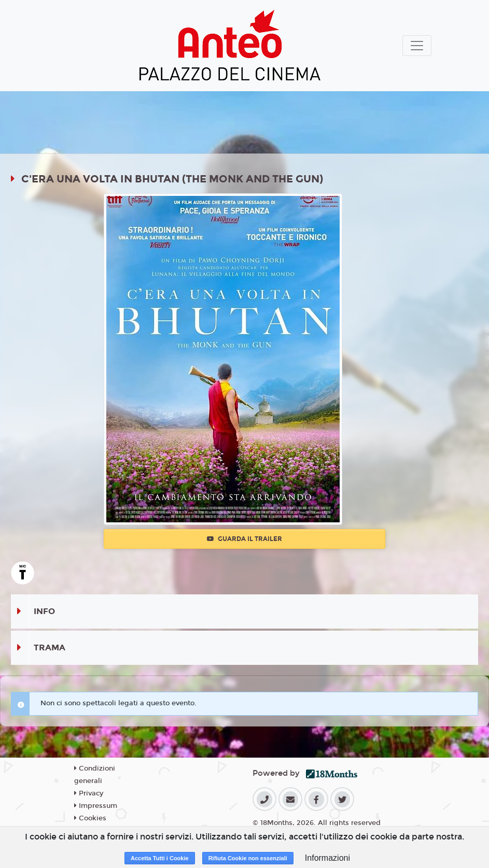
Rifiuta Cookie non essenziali (248, 858)
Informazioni (327, 858)
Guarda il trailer (245, 539)
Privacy (89, 793)
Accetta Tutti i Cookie (160, 858)
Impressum (96, 806)
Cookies (90, 818)
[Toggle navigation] (417, 46)
